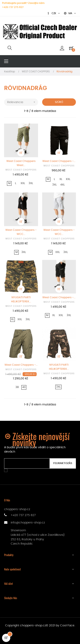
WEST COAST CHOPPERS (21, 170)
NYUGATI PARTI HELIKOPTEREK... (21, 300)
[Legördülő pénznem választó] (53, 13)
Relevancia (23, 102)
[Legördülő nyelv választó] (70, 13)
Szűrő (59, 102)
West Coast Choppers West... (21, 163)
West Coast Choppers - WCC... (21, 232)
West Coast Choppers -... (59, 161)
